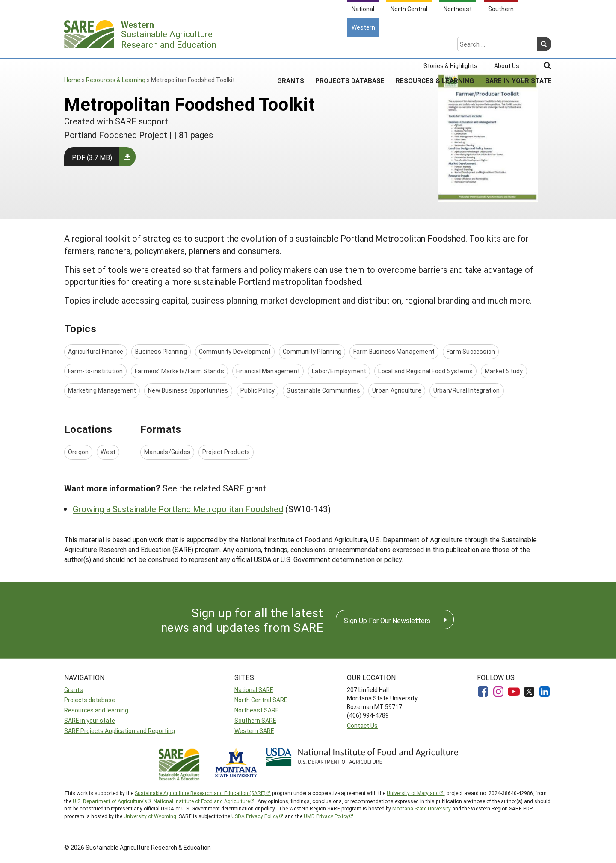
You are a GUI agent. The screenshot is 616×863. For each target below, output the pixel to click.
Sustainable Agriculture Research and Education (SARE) (200, 793)
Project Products (226, 452)
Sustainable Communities (323, 390)
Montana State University (422, 808)
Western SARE (254, 731)
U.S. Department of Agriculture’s (110, 801)
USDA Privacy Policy (255, 816)
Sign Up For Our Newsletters (387, 620)
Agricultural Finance (96, 351)
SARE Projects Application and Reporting (120, 731)
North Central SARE (261, 700)
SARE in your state (90, 720)
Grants (291, 47)
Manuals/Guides (167, 452)
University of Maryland (413, 793)
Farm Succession (471, 351)
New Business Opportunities (188, 390)
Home (72, 80)
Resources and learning (96, 710)
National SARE (254, 690)
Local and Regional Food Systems (425, 371)
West (108, 452)
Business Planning (161, 351)
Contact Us (362, 726)
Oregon (78, 452)
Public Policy (258, 390)
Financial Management (268, 371)
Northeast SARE (257, 710)
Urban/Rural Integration (467, 390)
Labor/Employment (339, 371)
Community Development (235, 351)
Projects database (90, 700)
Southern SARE (255, 720)
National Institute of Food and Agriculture (202, 801)
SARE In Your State (518, 47)
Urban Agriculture (397, 390)
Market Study (504, 371)
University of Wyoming (150, 816)
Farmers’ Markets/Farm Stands (179, 371)
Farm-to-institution (95, 371)
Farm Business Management (394, 351)
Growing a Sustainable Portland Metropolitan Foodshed (178, 509)
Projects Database (350, 47)
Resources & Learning (435, 47)
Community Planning (312, 351)
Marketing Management (102, 390)
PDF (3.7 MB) (92, 157)
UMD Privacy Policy (326, 816)
